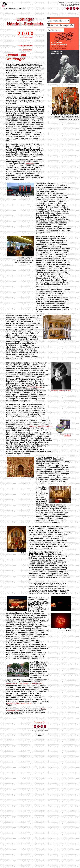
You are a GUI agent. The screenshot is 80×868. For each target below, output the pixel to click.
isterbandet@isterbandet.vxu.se (19, 703)
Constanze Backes (35, 387)
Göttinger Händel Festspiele (65, 435)
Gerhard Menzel (27, 50)
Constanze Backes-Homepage (61, 390)
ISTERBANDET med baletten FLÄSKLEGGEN (24, 684)
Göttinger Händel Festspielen (41, 426)
